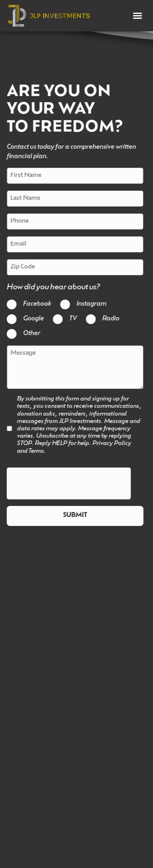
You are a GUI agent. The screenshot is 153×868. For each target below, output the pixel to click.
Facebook (34, 304)
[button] (137, 16)
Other (29, 334)
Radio (108, 319)
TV (70, 319)
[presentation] (66, 484)
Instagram (88, 304)
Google (30, 319)
